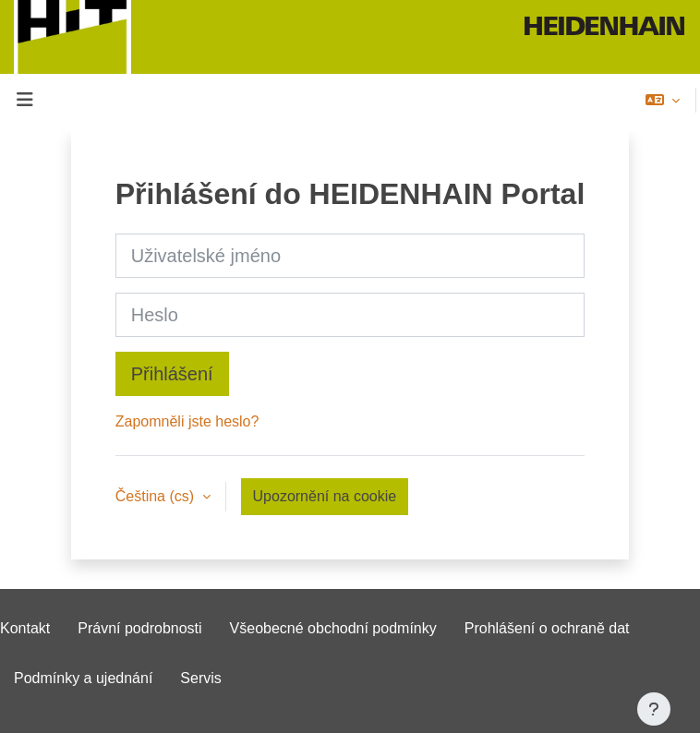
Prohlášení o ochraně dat (547, 628)
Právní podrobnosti (139, 628)
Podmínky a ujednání (83, 678)
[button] (663, 100)
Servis (200, 678)
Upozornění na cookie (325, 496)
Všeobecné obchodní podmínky (333, 628)
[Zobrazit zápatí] (654, 709)
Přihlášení (172, 374)
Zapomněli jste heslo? (187, 421)
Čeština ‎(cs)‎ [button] (157, 496)
